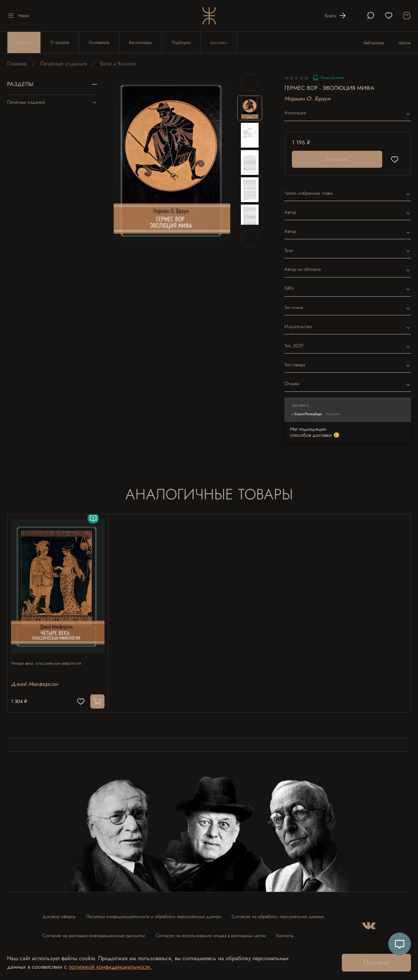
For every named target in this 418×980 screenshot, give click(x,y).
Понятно (376, 962)
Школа (405, 43)
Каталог (24, 42)
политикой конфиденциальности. (110, 967)
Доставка (219, 42)
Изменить (333, 414)
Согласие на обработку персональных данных (278, 913)
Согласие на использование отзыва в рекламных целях (211, 932)
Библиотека (374, 43)
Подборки (181, 42)
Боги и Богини (118, 64)
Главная (17, 64)
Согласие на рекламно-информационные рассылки (94, 932)
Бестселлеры (140, 42)
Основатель (99, 42)
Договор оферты (59, 913)
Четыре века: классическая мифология (49, 657)
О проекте (60, 42)
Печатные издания (63, 64)
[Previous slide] (250, 82)
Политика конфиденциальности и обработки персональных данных (154, 913)
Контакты (285, 932)
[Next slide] (250, 238)
